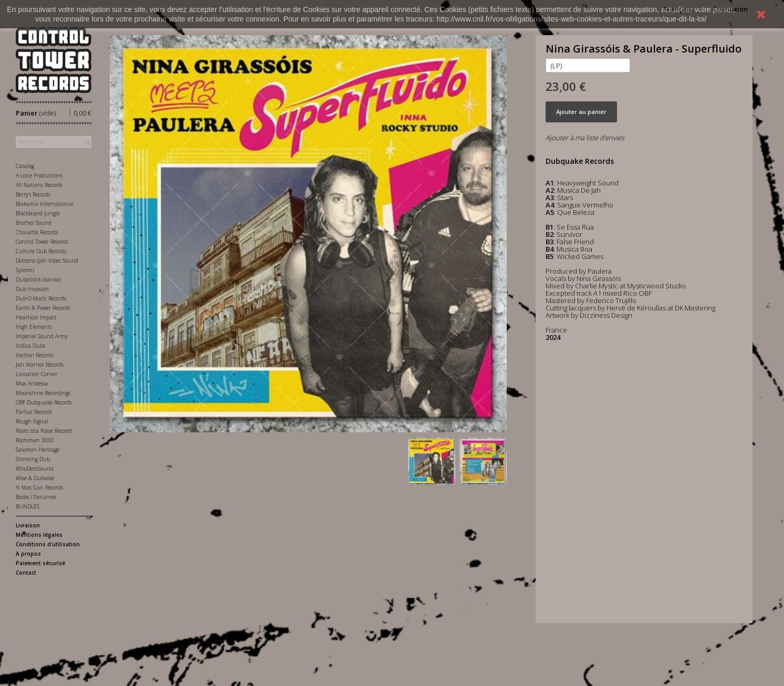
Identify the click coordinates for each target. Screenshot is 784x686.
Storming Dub (33, 459)
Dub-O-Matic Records (41, 298)
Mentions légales (39, 535)
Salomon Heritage (38, 450)
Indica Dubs (30, 346)
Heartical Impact (36, 317)
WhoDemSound (35, 469)
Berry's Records (33, 194)
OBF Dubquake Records (44, 402)
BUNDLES (28, 506)
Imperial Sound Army (42, 336)
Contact (26, 573)
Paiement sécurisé (40, 563)
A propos (28, 554)
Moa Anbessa (32, 383)
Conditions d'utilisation (48, 544)
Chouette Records (37, 232)
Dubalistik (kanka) (38, 279)
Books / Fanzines (36, 497)
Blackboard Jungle (38, 213)
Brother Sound (34, 223)
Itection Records (35, 355)
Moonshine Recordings (43, 393)
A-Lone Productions (39, 175)
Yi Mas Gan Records (39, 487)
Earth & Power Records (43, 308)
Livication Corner (36, 374)
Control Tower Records (42, 242)
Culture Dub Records (41, 251)
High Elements (34, 327)
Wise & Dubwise (35, 478)
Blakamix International (45, 204)
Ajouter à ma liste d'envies (585, 138)
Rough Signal (32, 421)
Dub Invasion (32, 289)
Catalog (25, 166)
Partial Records (34, 412)
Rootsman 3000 (35, 440)
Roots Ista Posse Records (44, 431)
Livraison (28, 525)
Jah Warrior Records (40, 365)
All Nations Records (39, 185)
